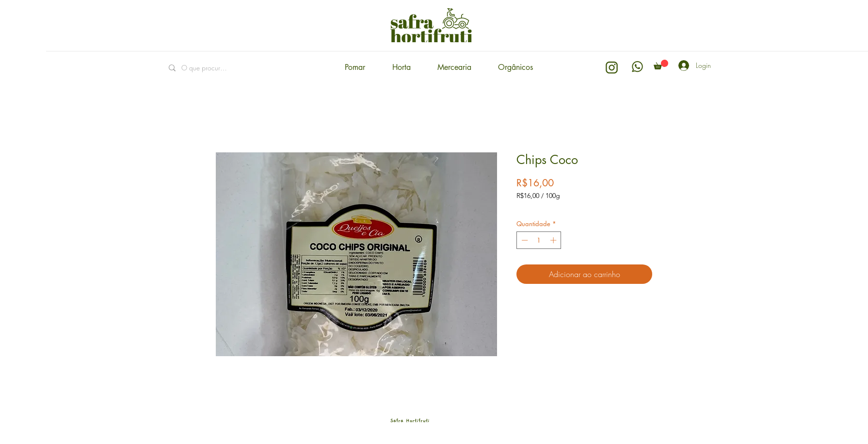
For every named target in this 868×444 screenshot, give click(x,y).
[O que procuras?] (205, 68)
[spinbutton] (539, 240)
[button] (661, 65)
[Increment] (554, 240)
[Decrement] (524, 240)
